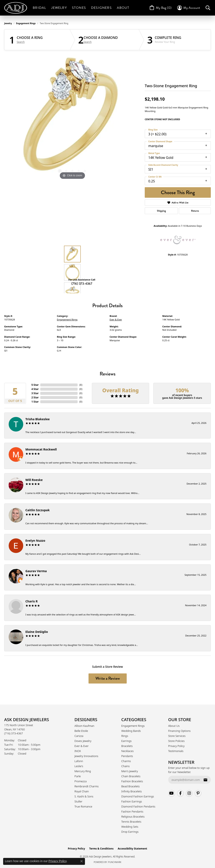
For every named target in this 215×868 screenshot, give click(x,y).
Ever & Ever (116, 319)
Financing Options (179, 731)
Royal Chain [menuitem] (82, 791)
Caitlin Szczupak (38, 510)
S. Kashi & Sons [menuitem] (84, 796)
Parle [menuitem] (78, 776)
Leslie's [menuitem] (79, 766)
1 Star (35, 402)
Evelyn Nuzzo (35, 541)
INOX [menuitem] (78, 751)
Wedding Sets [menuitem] (130, 827)
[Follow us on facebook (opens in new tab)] (180, 793)
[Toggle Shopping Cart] (160, 8)
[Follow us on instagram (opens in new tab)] (189, 793)
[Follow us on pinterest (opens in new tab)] (198, 793)
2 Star (35, 397)
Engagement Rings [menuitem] (133, 726)
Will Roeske (34, 480)
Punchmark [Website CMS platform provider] (115, 862)
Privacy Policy (176, 746)
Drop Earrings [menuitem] (130, 832)
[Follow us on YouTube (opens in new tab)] (172, 793)
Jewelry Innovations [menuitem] (86, 756)
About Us (174, 726)
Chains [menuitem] (125, 766)
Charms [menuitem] (126, 761)
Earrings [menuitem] (126, 741)
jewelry (8, 23)
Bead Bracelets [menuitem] (130, 786)
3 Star (35, 393)
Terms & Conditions (101, 849)
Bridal (39, 8)
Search (21, 42)
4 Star (35, 389)
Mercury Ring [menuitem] (83, 771)
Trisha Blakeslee (38, 419)
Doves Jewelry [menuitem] (83, 741)
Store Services (177, 736)
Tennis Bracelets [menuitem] (131, 822)
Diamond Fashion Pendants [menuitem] (138, 806)
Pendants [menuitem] (127, 756)
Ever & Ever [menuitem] (81, 746)
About (123, 8)
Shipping (161, 211)
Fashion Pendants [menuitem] (132, 811)
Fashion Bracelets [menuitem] (132, 781)
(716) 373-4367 (82, 284)
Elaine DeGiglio (37, 632)
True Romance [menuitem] (83, 806)
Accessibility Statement (132, 849)
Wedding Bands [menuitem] (131, 731)
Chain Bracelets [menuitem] (131, 776)
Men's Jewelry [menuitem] (130, 771)
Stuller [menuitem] (78, 801)
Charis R (31, 601)
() (81, 385)
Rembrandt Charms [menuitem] (87, 786)
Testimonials (176, 751)
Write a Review (108, 678)
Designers (101, 8)
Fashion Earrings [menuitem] (132, 801)
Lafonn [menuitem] (79, 761)
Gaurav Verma (36, 571)
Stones (79, 8)
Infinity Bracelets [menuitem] (132, 791)
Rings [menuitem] (125, 736)
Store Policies (176, 741)
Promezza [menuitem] (81, 781)
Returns (195, 211)
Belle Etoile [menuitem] (81, 731)
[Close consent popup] (82, 861)
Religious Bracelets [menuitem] (133, 817)
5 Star (35, 385)
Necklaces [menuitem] (127, 751)
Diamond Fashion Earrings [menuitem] (138, 796)
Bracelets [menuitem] (127, 746)
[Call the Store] (14, 733)
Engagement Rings (26, 23)
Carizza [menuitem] (79, 736)
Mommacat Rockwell (41, 449)
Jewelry (59, 8)
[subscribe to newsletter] (205, 780)
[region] (72, 117)
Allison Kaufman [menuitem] (84, 726)
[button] (188, 8)
